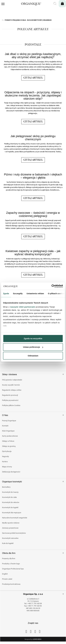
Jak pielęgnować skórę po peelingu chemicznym (33, 138)
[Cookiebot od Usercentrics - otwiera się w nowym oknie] (51, 286)
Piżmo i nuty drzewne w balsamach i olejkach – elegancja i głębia (33, 176)
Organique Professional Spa (13, 569)
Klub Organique (8, 431)
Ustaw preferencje (33, 347)
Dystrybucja (7, 451)
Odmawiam (33, 356)
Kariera (5, 461)
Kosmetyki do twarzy (10, 492)
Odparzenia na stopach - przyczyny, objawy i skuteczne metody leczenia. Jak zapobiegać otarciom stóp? (33, 95)
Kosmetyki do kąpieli (10, 507)
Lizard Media (37, 639)
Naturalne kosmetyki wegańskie (15, 518)
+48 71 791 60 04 (35, 603)
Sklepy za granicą (9, 446)
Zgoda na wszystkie (33, 338)
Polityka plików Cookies (11, 405)
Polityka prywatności (10, 400)
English (5, 574)
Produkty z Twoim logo (11, 564)
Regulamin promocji (10, 395)
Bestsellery (6, 487)
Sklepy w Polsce (8, 441)
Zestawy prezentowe (10, 528)
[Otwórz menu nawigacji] (3, 4)
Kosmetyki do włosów (11, 502)
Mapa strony (7, 467)
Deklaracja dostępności (11, 472)
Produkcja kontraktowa (11, 584)
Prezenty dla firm (9, 558)
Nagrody (6, 456)
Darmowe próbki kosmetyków (14, 533)
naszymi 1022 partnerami (23, 307)
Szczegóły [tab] (18, 293)
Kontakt (5, 426)
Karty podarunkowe (10, 436)
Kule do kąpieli (8, 543)
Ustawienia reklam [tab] (35, 293)
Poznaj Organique (9, 421)
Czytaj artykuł (33, 78)
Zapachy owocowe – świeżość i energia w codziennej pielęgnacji (33, 214)
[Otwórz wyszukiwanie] (55, 4)
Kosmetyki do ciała (9, 497)
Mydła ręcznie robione (11, 523)
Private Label (7, 579)
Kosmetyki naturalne (10, 538)
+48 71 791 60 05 (35, 606)
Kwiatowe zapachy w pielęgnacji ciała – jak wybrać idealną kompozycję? (33, 253)
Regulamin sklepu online (12, 390)
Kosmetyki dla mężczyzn (12, 513)
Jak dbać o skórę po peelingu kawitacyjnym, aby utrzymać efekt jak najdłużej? (33, 56)
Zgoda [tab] (6, 293)
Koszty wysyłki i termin (11, 385)
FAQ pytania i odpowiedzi (12, 380)
